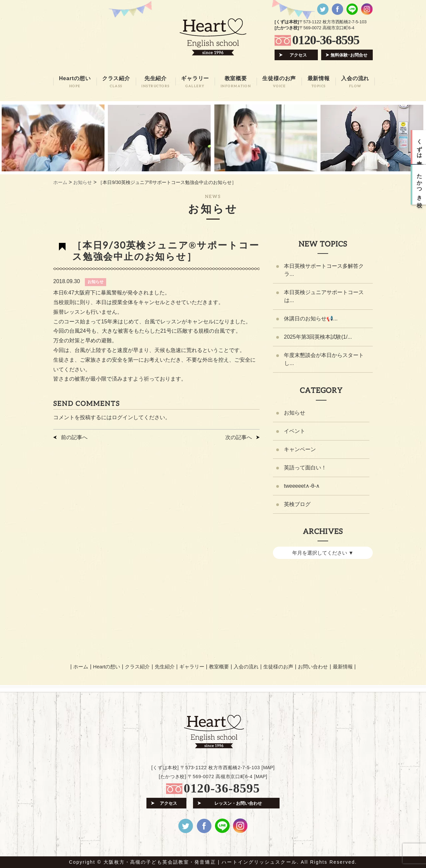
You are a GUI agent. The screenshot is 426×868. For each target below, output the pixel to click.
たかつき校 (420, 185)
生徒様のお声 (278, 667)
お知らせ (96, 282)
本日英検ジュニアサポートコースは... (324, 296)
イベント (295, 431)
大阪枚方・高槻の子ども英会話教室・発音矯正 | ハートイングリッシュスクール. (201, 862)
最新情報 (343, 667)
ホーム (81, 667)
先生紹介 (165, 667)
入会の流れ (246, 667)
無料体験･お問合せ (349, 55)
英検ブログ (297, 504)
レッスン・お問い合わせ (238, 803)
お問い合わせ (313, 667)
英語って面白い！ (305, 468)
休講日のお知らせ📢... (311, 319)
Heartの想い (107, 667)
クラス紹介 (137, 667)
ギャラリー (192, 667)
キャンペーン (300, 449)
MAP (268, 768)
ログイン (122, 417)
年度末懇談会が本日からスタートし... (324, 359)
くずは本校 (420, 147)
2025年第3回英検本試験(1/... (318, 337)
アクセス (298, 55)
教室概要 (219, 667)
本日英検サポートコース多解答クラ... (324, 270)
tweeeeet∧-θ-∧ (302, 486)
